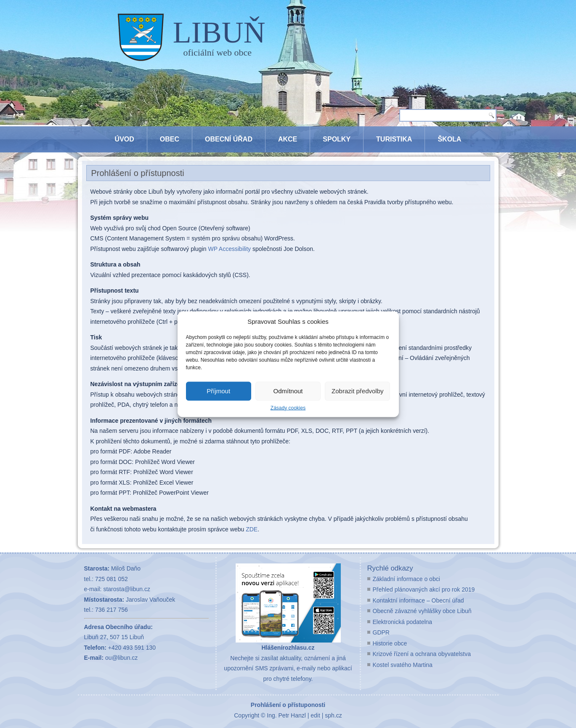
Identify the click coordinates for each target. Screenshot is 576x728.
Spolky (337, 139)
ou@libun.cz (121, 658)
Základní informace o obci (406, 579)
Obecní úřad (229, 139)
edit (315, 715)
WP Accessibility (229, 249)
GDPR (381, 632)
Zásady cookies (288, 408)
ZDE (252, 529)
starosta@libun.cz (126, 589)
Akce (288, 139)
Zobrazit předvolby (357, 391)
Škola (449, 139)
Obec (170, 139)
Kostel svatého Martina (403, 665)
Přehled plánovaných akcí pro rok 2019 (424, 589)
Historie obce (390, 643)
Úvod (125, 139)
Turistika (394, 139)
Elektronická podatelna (403, 622)
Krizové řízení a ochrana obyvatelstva (422, 654)
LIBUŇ (219, 32)
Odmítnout (288, 391)
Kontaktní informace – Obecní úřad (418, 600)
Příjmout (218, 391)
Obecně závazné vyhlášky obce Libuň (422, 611)
